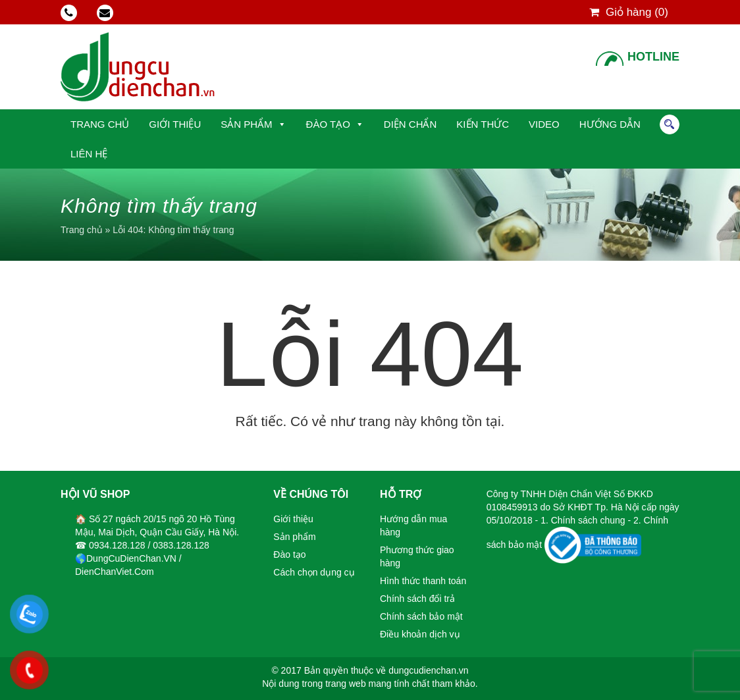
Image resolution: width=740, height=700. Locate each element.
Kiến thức (483, 124)
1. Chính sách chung (584, 520)
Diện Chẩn (410, 124)
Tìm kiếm (670, 124)
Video (544, 124)
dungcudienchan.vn (428, 670)
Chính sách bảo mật (421, 616)
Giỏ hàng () (629, 12)
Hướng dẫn (610, 124)
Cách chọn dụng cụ (314, 572)
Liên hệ (89, 154)
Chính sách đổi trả (417, 599)
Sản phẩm (246, 124)
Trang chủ (100, 124)
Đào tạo (328, 124)
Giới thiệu (175, 124)
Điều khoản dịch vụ (420, 634)
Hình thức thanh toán (423, 581)
